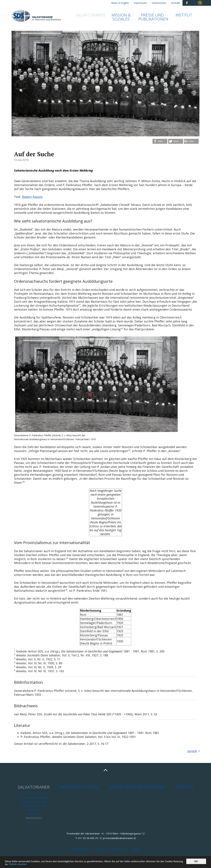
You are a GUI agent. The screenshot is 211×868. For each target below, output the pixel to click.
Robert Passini (32, 197)
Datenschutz (119, 849)
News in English (80, 849)
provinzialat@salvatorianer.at (119, 838)
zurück (192, 751)
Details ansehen (18, 864)
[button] (160, 141)
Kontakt (136, 849)
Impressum (100, 849)
